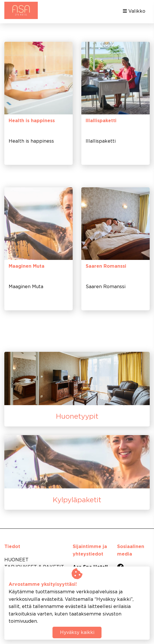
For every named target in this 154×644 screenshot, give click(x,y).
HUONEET (16, 560)
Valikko (134, 11)
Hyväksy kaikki (77, 633)
